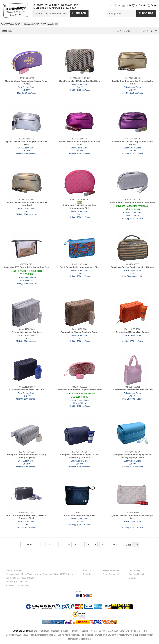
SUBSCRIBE (146, 13)
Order (153, 5)
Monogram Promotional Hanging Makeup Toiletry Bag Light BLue (132, 456)
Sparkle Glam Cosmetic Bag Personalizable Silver (27, 143)
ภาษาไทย (125, 631)
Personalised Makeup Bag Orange (132, 332)
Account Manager (111, 570)
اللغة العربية (113, 631)
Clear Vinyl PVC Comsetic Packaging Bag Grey (27, 267)
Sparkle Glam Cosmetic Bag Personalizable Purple (132, 143)
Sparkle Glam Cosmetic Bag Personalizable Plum (79, 143)
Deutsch (55, 631)
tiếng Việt (136, 631)
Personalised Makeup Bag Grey (27, 332)
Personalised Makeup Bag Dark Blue (27, 390)
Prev (30, 545)
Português (44, 631)
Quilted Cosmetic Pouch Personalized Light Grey (132, 517)
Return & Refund (136, 574)
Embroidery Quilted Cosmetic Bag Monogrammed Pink (80, 207)
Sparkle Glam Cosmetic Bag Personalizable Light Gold (27, 204)
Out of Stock (88, 574)
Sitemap (132, 578)
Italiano (75, 631)
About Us (87, 570)
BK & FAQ (71, 8)
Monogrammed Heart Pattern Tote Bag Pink (132, 390)
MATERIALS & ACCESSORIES (49, 8)
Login (128, 5)
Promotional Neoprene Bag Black (79, 515)
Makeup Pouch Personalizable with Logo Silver (132, 202)
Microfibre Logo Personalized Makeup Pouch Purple (27, 82)
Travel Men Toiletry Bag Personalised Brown (132, 267)
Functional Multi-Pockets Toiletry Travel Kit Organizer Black (27, 517)
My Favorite (141, 5)
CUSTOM (38, 5)
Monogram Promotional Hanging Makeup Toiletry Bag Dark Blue (79, 456)
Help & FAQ (134, 570)
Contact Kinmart (14, 570)
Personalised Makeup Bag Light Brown (80, 332)
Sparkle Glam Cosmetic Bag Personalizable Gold (132, 82)
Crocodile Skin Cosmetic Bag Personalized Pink (79, 390)
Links (79, 591)
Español (34, 631)
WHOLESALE (52, 5)
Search (79, 13)
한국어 (94, 631)
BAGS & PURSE (69, 5)
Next (115, 545)
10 (102, 545)
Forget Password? (111, 574)
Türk (144, 631)
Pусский (84, 631)
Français (65, 631)
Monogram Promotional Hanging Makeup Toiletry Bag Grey (27, 456)
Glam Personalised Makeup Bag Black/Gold (80, 81)
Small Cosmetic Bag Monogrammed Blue (79, 267)
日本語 (102, 631)
